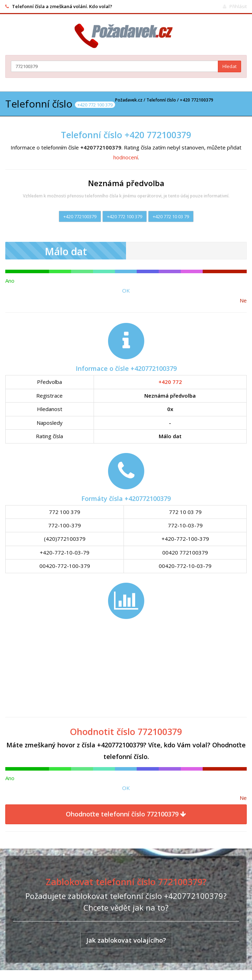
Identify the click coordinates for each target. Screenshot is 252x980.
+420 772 (170, 382)
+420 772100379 (80, 216)
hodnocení (126, 157)
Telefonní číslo (161, 100)
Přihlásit (238, 6)
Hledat (229, 66)
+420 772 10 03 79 (171, 216)
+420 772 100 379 (125, 216)
